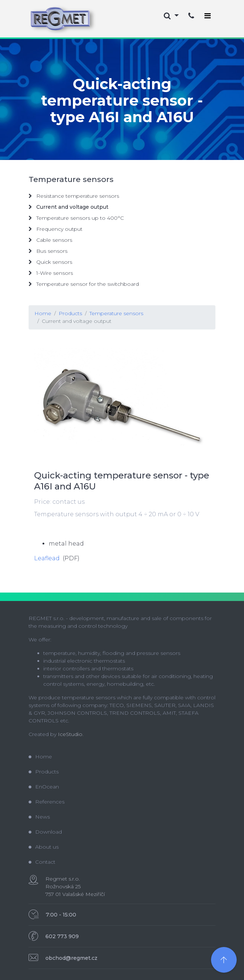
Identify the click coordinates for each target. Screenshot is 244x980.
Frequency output (56, 229)
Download (45, 832)
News (39, 817)
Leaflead (47, 558)
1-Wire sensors (51, 273)
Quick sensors (50, 262)
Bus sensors (48, 251)
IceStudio (70, 734)
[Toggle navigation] (208, 16)
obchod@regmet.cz (71, 958)
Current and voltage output (77, 321)
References (47, 802)
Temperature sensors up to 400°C (76, 218)
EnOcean (44, 787)
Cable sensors (50, 240)
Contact (42, 862)
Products (70, 313)
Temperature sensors (116, 313)
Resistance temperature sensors (74, 196)
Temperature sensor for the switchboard (84, 284)
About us (44, 847)
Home (43, 313)
